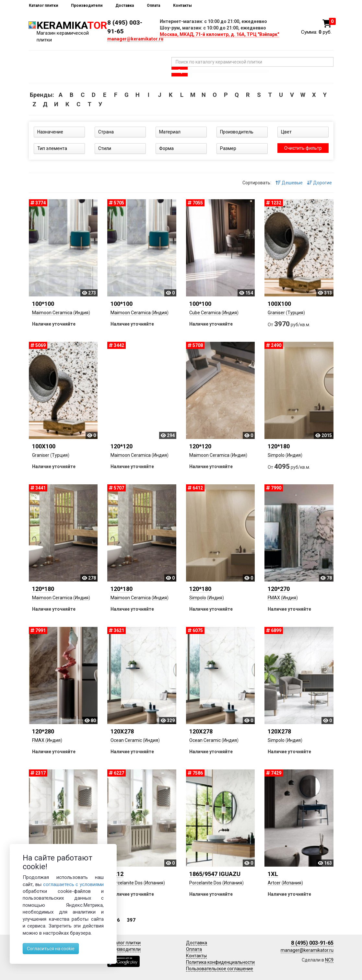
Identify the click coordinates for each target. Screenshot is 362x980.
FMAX (274, 598)
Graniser (276, 313)
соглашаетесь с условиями (74, 884)
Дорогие (319, 183)
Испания (154, 883)
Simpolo (276, 455)
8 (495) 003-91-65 (312, 943)
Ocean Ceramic (126, 740)
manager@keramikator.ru (135, 39)
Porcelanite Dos (127, 883)
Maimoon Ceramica (52, 313)
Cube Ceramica (205, 313)
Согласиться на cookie (51, 949)
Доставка (125, 6)
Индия (82, 313)
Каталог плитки (43, 6)
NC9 (329, 960)
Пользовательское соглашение (220, 969)
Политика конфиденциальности (220, 962)
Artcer (274, 883)
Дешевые (289, 183)
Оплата (153, 6)
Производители (87, 6)
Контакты (182, 6)
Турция (295, 313)
